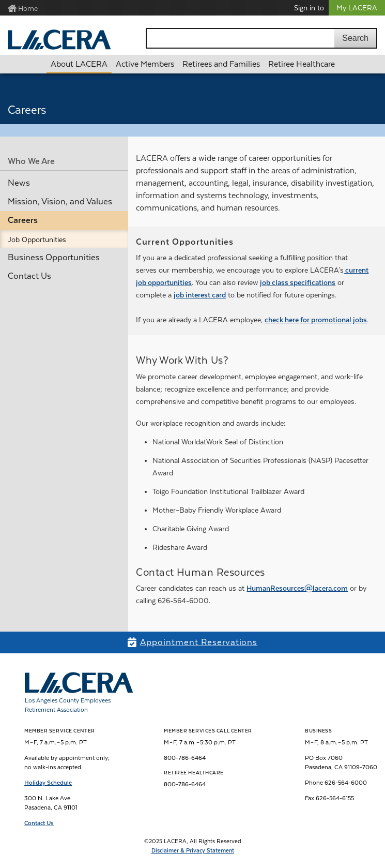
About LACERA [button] (79, 64)
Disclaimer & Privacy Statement (193, 851)
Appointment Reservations (199, 642)
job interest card (200, 295)
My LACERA (357, 8)
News (19, 183)
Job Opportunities (37, 240)
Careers (23, 220)
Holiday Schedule (48, 783)
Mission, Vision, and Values (60, 201)
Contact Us (29, 276)
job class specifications (298, 282)
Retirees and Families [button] (221, 64)
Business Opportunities (54, 257)
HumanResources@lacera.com (297, 588)
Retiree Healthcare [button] (302, 64)
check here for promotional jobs (316, 320)
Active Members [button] (145, 64)
